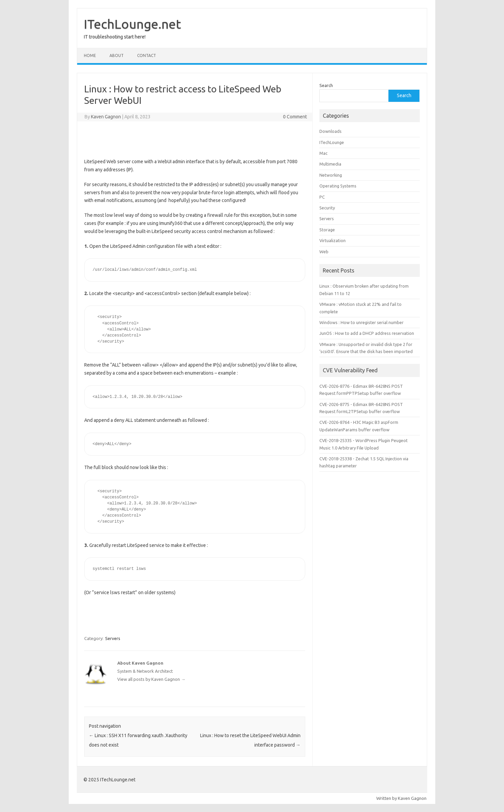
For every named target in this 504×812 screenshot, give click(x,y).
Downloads (330, 131)
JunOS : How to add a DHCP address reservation (367, 333)
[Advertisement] (195, 138)
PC (322, 197)
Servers (113, 638)
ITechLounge (332, 142)
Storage (327, 230)
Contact (147, 55)
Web (324, 252)
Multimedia (330, 164)
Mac (323, 153)
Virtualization (333, 240)
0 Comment (295, 117)
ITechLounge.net (132, 24)
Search (326, 85)
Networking (331, 175)
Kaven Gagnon (106, 117)
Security (327, 208)
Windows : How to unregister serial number (361, 322)
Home (90, 55)
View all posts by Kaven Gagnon (151, 679)
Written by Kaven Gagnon (401, 798)
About (117, 55)
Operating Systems (338, 186)
